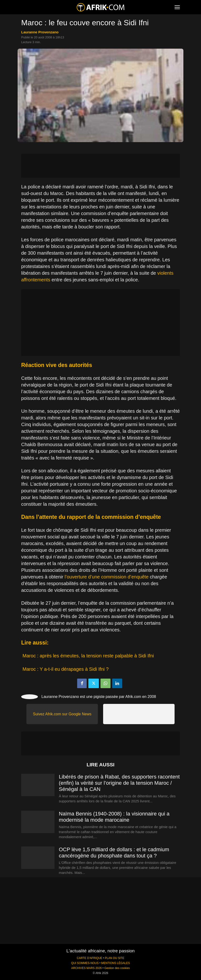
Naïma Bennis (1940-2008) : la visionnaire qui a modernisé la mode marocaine (114, 817)
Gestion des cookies (117, 968)
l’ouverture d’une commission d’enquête (106, 577)
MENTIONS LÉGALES (116, 963)
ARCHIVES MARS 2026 (86, 968)
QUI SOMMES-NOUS (85, 963)
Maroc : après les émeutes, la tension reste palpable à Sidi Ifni (88, 656)
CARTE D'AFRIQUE (89, 958)
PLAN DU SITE (114, 958)
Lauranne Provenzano (40, 32)
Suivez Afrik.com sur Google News (62, 714)
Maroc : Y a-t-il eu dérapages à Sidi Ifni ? (66, 669)
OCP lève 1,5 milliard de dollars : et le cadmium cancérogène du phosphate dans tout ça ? (114, 853)
